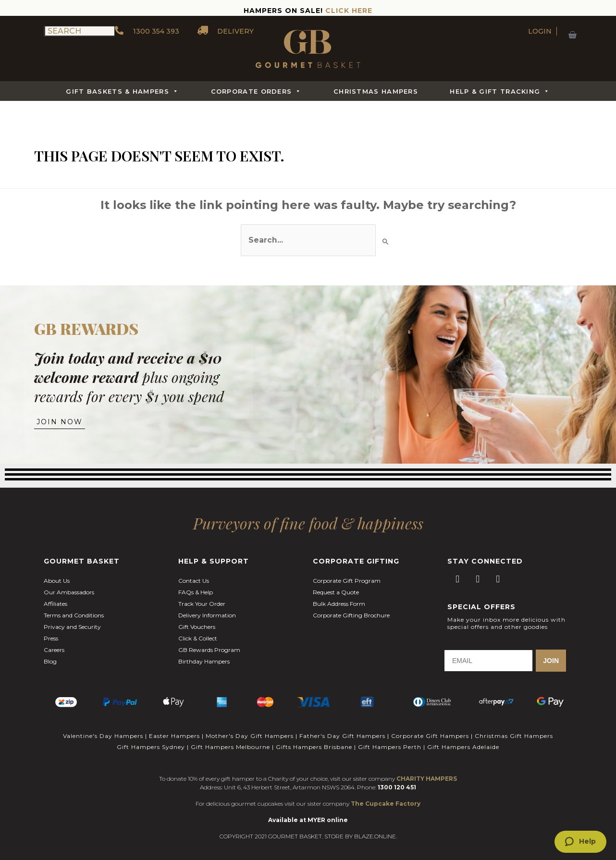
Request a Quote (336, 585)
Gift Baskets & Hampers (122, 91)
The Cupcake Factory (386, 792)
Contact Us (194, 574)
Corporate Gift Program (347, 574)
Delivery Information (207, 608)
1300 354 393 (147, 31)
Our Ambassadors (69, 585)
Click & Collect (198, 632)
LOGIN (540, 31)
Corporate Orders (256, 91)
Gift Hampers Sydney (151, 737)
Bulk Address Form (339, 597)
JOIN (551, 654)
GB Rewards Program (209, 643)
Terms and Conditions (74, 608)
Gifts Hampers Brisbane (314, 737)
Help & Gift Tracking (500, 91)
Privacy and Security (72, 620)
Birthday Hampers (204, 655)
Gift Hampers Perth (390, 737)
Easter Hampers (174, 728)
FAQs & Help (196, 585)
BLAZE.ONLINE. (376, 825)
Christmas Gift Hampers (514, 728)
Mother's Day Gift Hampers (250, 728)
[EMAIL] (488, 654)
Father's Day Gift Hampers (342, 728)
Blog (50, 655)
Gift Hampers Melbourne (230, 737)
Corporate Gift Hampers (430, 728)
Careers (54, 643)
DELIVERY (226, 31)
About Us (57, 574)
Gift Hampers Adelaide (463, 737)
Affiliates (55, 597)
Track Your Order (202, 597)
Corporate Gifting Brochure (351, 608)
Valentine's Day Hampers (103, 728)
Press (51, 632)
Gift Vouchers (197, 620)
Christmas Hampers (376, 91)
